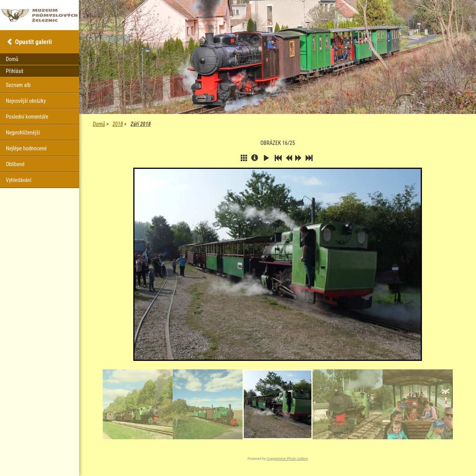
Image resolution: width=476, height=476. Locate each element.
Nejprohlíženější (23, 133)
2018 (118, 124)
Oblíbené (15, 164)
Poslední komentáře (27, 117)
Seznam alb (18, 85)
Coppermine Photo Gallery (287, 459)
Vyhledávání (19, 180)
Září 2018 (141, 124)
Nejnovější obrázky (26, 101)
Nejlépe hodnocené (26, 148)
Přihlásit (15, 71)
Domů (99, 124)
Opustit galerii (33, 42)
